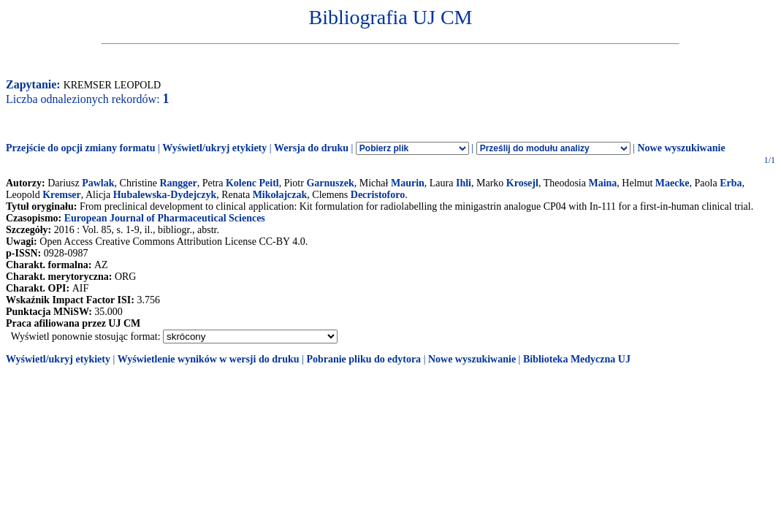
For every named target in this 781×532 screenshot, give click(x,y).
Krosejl (522, 183)
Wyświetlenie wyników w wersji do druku (209, 359)
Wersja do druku (311, 148)
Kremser (62, 195)
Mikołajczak (280, 195)
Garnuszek (330, 183)
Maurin (408, 183)
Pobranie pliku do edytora (363, 359)
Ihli (464, 183)
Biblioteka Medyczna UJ (577, 359)
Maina (602, 183)
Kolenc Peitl (252, 183)
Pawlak (98, 183)
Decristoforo (378, 195)
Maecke (673, 183)
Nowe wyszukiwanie (681, 148)
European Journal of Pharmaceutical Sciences (165, 218)
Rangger (178, 183)
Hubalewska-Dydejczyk (165, 195)
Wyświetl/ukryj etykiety (214, 148)
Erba (731, 183)
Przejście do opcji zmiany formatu (81, 148)
